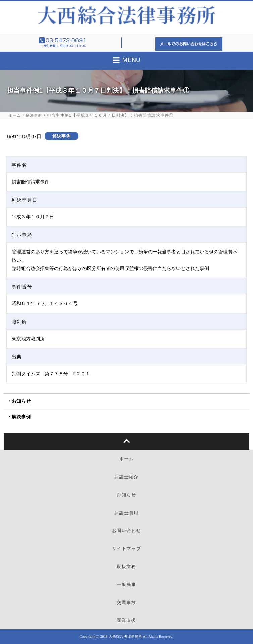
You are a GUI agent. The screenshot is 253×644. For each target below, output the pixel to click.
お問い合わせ (127, 531)
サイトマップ (127, 548)
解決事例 (34, 115)
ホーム (15, 115)
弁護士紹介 (127, 477)
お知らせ (21, 401)
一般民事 (126, 584)
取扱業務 (126, 567)
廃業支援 (126, 620)
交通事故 (126, 603)
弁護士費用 (127, 513)
